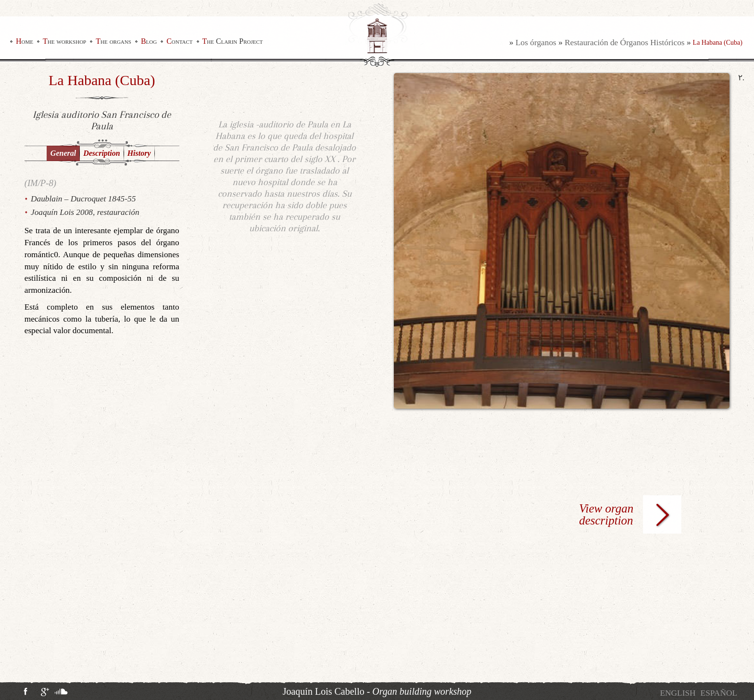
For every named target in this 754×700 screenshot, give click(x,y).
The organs (113, 41)
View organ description (606, 514)
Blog (149, 41)
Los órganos (536, 43)
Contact (179, 41)
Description (101, 153)
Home (25, 41)
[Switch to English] (678, 693)
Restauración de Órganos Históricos (624, 43)
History (139, 153)
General (63, 153)
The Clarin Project (233, 41)
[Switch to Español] (719, 693)
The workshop (64, 41)
